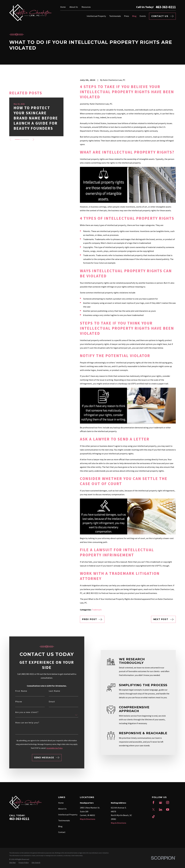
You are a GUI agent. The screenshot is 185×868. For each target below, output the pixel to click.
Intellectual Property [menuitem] (96, 16)
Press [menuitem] (127, 16)
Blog (60, 826)
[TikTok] (153, 817)
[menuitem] (12, 863)
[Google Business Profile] (161, 802)
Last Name (51, 691)
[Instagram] (168, 802)
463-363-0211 (166, 7)
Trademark (97, 610)
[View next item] (33, 139)
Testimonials (64, 820)
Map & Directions (88, 819)
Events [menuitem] (143, 16)
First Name (18, 691)
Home (63, 7)
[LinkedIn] (161, 809)
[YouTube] (168, 809)
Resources (86, 7)
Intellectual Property (68, 815)
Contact (62, 832)
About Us (74, 7)
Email (48, 702)
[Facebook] (153, 802)
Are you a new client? (23, 712)
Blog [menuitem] (134, 16)
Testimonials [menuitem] (115, 16)
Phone (15, 702)
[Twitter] (153, 809)
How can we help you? (24, 723)
